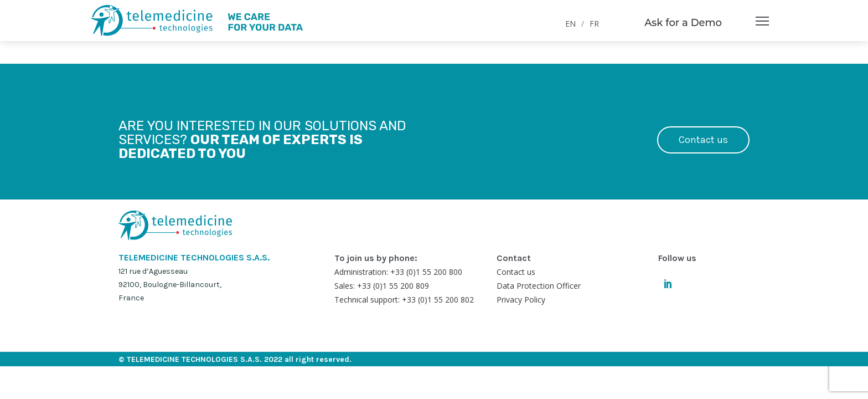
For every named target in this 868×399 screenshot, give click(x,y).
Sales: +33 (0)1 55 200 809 (382, 286)
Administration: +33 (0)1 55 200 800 (398, 272)
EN (570, 24)
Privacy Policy (521, 300)
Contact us (703, 140)
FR (594, 24)
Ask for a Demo (683, 23)
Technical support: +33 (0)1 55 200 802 (404, 300)
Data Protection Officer (539, 286)
